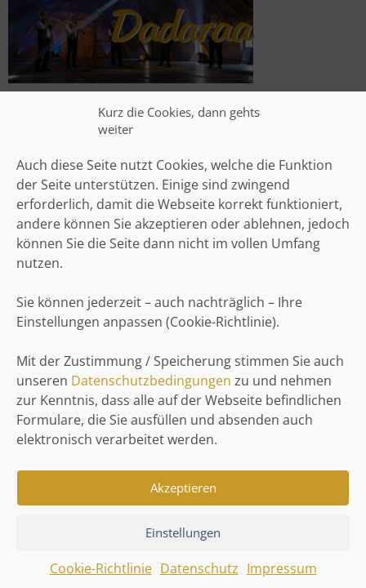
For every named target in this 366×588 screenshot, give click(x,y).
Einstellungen (183, 537)
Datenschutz (199, 573)
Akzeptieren (183, 492)
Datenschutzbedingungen (151, 385)
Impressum (282, 573)
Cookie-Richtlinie (101, 573)
